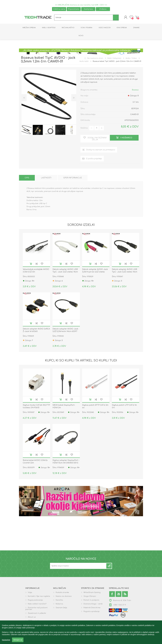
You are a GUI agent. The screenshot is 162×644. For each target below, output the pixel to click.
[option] (27, 130)
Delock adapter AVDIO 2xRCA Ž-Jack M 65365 (36, 330)
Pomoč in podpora (91, 600)
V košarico (31, 264)
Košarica (137, 17)
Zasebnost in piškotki (37, 613)
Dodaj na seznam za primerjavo (36, 264)
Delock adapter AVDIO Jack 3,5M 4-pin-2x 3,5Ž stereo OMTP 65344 (95, 272)
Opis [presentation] (27, 178)
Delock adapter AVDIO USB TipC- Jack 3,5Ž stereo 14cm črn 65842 (125, 272)
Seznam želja (61, 608)
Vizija (30, 592)
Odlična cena (59, 9)
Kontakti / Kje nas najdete (39, 596)
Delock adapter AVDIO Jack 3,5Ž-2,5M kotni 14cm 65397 (65, 330)
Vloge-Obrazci (90, 596)
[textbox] (84, 18)
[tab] (27, 178)
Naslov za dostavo (64, 596)
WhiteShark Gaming (92, 592)
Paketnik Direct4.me (92, 608)
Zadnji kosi (88, 9)
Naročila (59, 600)
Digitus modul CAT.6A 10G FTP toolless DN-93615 (36, 406)
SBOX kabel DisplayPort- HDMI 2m (64, 406)
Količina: (84, 128)
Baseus (135, 90)
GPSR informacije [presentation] (73, 178)
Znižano (103, 9)
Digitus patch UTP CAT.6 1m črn (124, 406)
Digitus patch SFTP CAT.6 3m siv (95, 406)
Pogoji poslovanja (35, 600)
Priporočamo (74, 9)
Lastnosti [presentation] (46, 178)
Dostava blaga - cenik (93, 604)
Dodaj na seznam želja (42, 264)
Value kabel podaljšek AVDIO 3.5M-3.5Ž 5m (36, 271)
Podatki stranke (62, 592)
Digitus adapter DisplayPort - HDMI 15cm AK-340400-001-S (66, 462)
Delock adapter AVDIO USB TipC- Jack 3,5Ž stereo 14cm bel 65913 (65, 272)
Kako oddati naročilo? (37, 604)
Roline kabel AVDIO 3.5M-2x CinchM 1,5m (35, 462)
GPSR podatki (34, 621)
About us (32, 617)
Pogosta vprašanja (92, 611)
